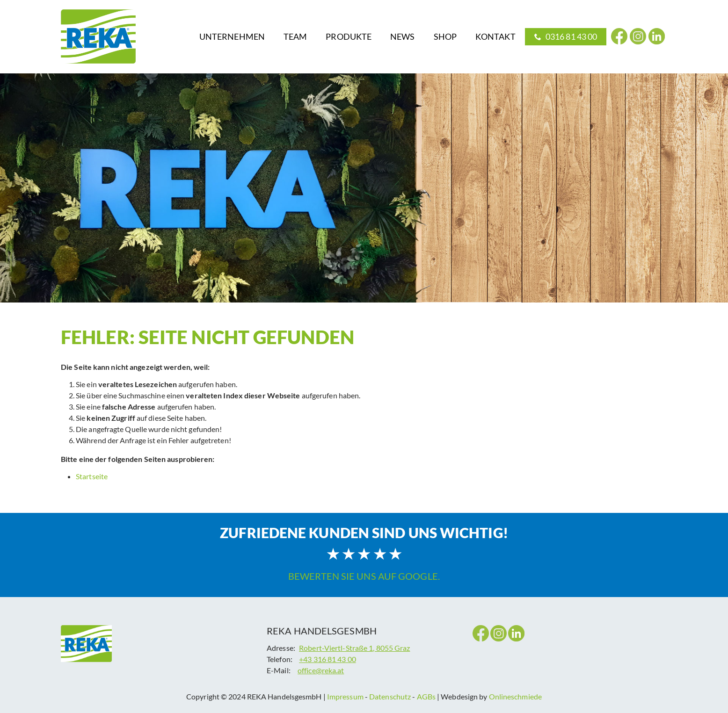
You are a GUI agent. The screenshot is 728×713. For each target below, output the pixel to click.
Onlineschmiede (515, 696)
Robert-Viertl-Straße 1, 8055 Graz (354, 648)
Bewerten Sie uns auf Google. (364, 576)
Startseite (92, 476)
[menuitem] (232, 37)
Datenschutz (390, 696)
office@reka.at (321, 670)
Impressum (346, 696)
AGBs (426, 696)
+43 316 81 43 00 (328, 659)
